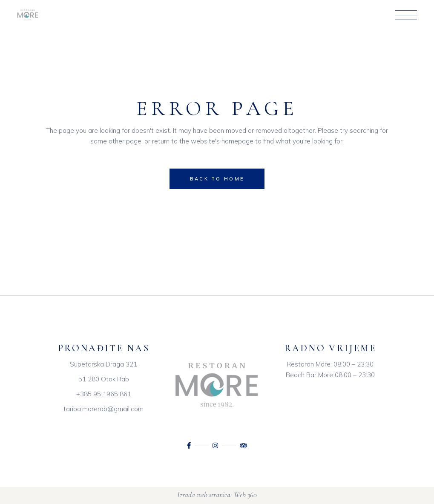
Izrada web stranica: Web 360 (217, 495)
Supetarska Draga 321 (103, 364)
